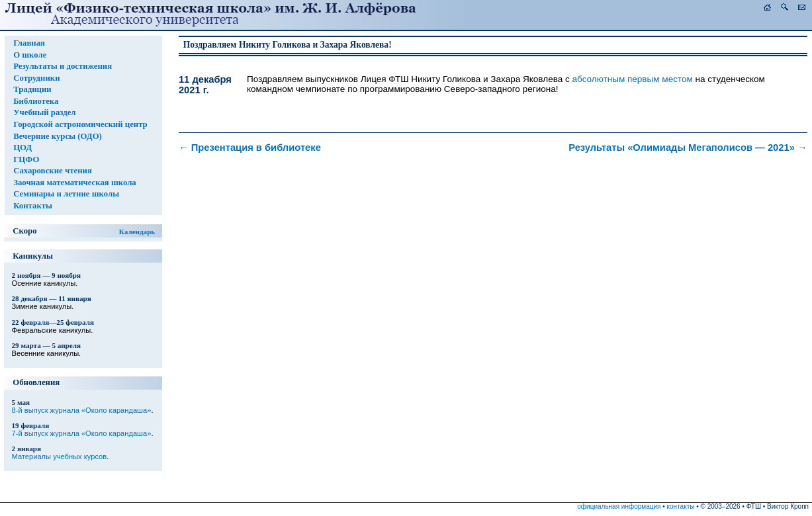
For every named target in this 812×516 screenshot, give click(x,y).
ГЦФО (26, 159)
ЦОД (23, 148)
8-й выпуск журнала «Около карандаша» (82, 410)
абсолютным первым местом (633, 79)
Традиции (32, 89)
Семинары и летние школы (66, 194)
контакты (681, 506)
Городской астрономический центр (80, 124)
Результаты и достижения (63, 66)
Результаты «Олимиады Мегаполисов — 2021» (688, 148)
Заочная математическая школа (75, 183)
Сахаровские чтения (53, 171)
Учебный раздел (44, 112)
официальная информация (619, 506)
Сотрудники (36, 78)
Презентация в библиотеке (250, 148)
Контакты (33, 206)
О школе (30, 55)
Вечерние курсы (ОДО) (58, 136)
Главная (29, 43)
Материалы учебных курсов (60, 456)
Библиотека (36, 101)
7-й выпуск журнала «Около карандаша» (82, 433)
